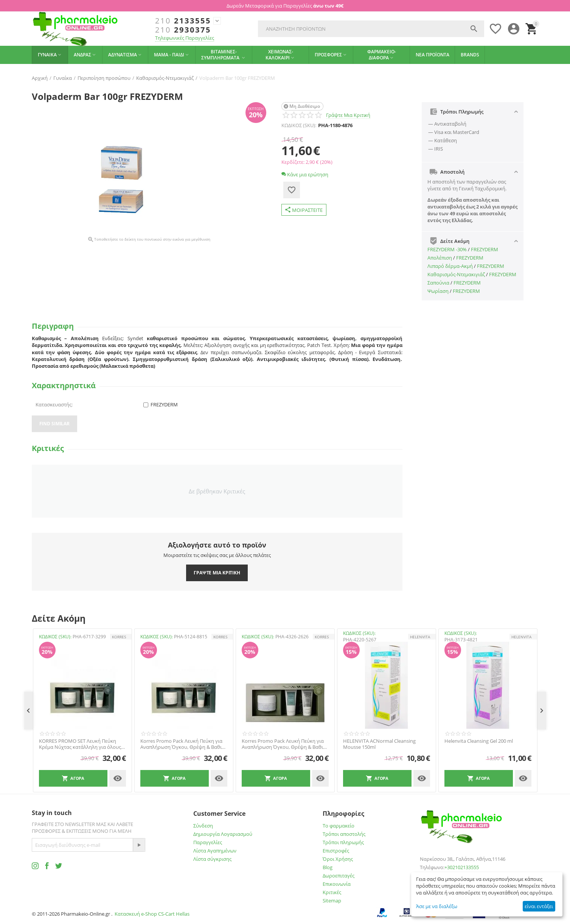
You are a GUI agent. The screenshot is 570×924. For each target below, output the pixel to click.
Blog (328, 867)
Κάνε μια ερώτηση (305, 174)
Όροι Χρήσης (338, 859)
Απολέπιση (440, 258)
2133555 (183, 21)
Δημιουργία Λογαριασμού (223, 834)
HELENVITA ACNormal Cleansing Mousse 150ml (379, 744)
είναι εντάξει (539, 906)
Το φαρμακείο (339, 826)
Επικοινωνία (337, 884)
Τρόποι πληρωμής (343, 842)
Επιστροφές (336, 851)
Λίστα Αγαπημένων (215, 851)
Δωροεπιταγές (339, 876)
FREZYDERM (485, 249)
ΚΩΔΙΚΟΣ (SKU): (299, 125)
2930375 (183, 30)
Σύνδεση (203, 826)
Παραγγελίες (208, 842)
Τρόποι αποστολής (344, 834)
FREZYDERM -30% (447, 249)
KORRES (119, 637)
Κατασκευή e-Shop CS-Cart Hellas (152, 914)
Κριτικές (332, 892)
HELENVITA (420, 637)
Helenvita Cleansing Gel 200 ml (479, 741)
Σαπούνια (438, 283)
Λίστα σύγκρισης (212, 859)
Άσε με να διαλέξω (437, 906)
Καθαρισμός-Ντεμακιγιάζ (456, 274)
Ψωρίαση (438, 291)
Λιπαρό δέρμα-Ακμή (450, 266)
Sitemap (332, 901)
